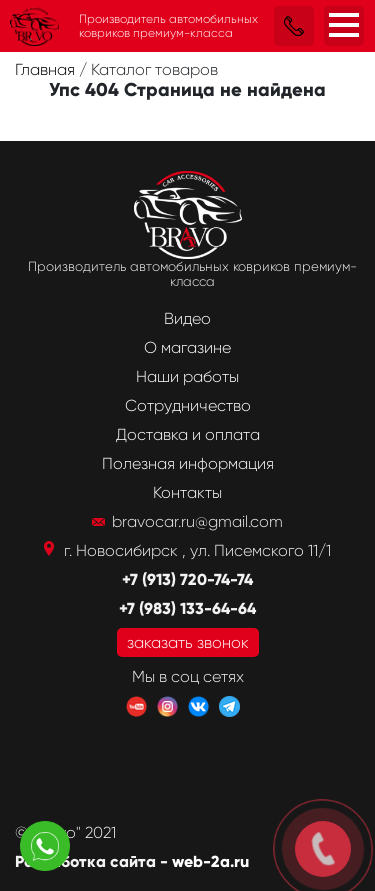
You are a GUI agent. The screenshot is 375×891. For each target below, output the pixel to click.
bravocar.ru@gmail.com (197, 521)
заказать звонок (188, 642)
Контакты (187, 492)
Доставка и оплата (188, 434)
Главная (47, 69)
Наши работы (187, 376)
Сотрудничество (188, 405)
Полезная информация (188, 463)
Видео (187, 318)
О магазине (187, 347)
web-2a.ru (210, 861)
